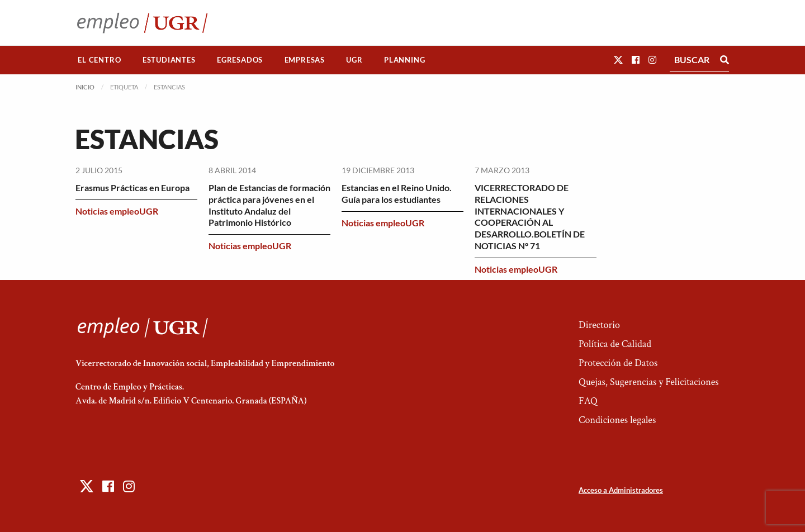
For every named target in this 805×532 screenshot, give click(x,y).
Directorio (599, 325)
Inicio (85, 87)
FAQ (588, 401)
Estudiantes (169, 60)
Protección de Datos (618, 363)
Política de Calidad (615, 344)
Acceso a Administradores (621, 490)
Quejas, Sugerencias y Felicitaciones (649, 382)
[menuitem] (100, 60)
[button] (618, 60)
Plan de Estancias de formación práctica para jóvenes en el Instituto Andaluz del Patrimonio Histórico (269, 205)
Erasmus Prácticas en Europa (132, 187)
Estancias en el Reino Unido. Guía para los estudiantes (397, 193)
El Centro (99, 60)
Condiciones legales (617, 420)
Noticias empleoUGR (117, 211)
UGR (354, 60)
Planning (404, 60)
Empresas (305, 60)
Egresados (240, 60)
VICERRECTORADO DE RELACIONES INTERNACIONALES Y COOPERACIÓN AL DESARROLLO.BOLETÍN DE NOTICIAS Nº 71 (530, 217)
